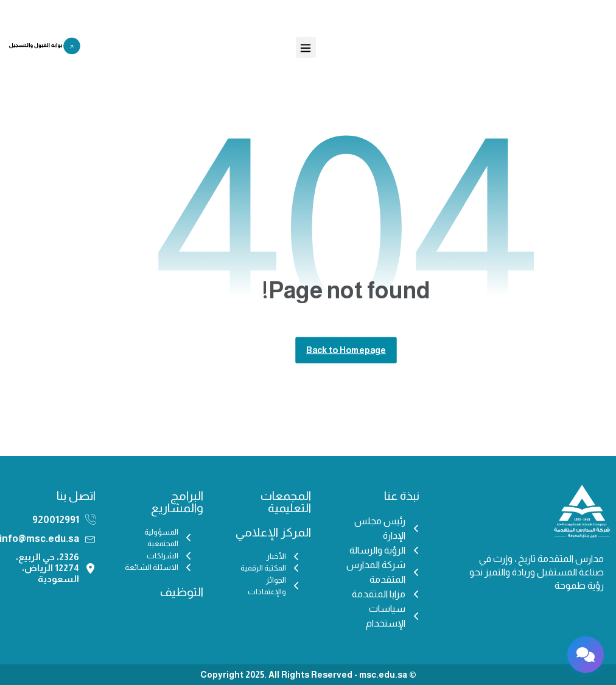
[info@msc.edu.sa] (90, 539)
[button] (306, 47)
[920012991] (90, 520)
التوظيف (182, 592)
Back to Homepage (346, 350)
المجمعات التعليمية (286, 502)
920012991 (56, 520)
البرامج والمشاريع (177, 502)
